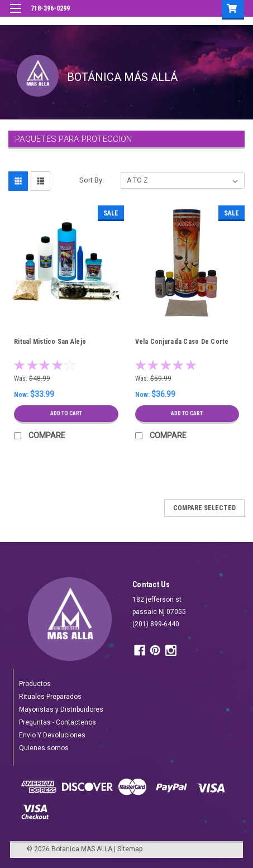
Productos (35, 684)
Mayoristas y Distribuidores (61, 709)
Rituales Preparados (50, 697)
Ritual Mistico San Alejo (50, 342)
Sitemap (130, 849)
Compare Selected (204, 508)
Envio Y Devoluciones (52, 735)
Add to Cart (66, 413)
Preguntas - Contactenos (58, 722)
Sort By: (92, 180)
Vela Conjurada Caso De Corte (182, 342)
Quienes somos (44, 748)
